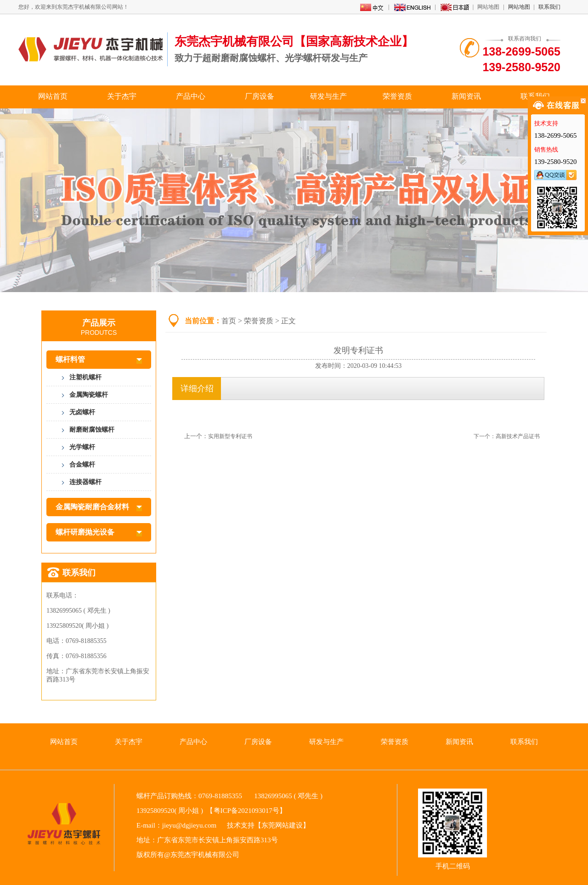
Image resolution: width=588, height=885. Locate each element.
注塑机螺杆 (85, 377)
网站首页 (53, 96)
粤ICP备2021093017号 (246, 811)
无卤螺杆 (82, 412)
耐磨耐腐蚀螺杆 (92, 430)
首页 (229, 321)
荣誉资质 (397, 96)
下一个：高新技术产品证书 (507, 436)
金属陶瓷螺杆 (89, 395)
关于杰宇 (122, 96)
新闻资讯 (466, 96)
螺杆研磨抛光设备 (99, 532)
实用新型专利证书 (230, 436)
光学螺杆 (82, 447)
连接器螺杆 (85, 482)
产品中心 (191, 96)
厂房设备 (260, 96)
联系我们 (549, 7)
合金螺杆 (82, 465)
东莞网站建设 (282, 825)
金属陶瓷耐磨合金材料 (99, 507)
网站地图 (519, 7)
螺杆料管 (99, 360)
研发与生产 (328, 96)
